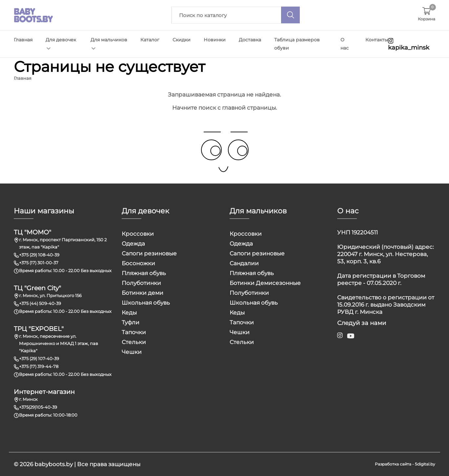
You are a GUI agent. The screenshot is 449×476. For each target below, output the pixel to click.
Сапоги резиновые (149, 253)
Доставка (250, 40)
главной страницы (249, 108)
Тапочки (134, 332)
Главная (23, 40)
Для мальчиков (109, 43)
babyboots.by (54, 464)
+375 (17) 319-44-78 (39, 366)
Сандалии (244, 263)
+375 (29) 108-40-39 (39, 255)
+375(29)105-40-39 (38, 407)
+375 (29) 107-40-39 (39, 358)
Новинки (215, 40)
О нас (345, 44)
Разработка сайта (393, 464)
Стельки (134, 342)
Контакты (377, 40)
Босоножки (138, 263)
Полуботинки (141, 283)
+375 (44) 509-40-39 (40, 303)
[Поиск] (291, 15)
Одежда (133, 244)
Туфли (131, 322)
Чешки (132, 352)
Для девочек (61, 43)
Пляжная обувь (144, 273)
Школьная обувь (146, 303)
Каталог (150, 40)
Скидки (182, 40)
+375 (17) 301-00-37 (39, 263)
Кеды (129, 313)
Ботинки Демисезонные (265, 283)
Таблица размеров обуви (297, 44)
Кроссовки (138, 234)
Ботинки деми (143, 293)
